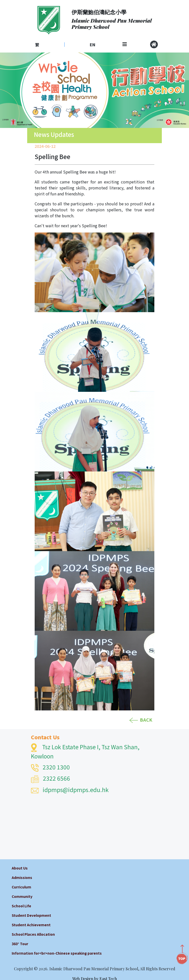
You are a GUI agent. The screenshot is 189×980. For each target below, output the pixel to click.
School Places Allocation (33, 934)
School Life (21, 906)
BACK (141, 720)
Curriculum (21, 887)
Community (22, 896)
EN (93, 45)
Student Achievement (31, 925)
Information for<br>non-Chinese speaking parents (57, 953)
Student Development (31, 915)
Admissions (22, 877)
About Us (20, 868)
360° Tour (20, 944)
